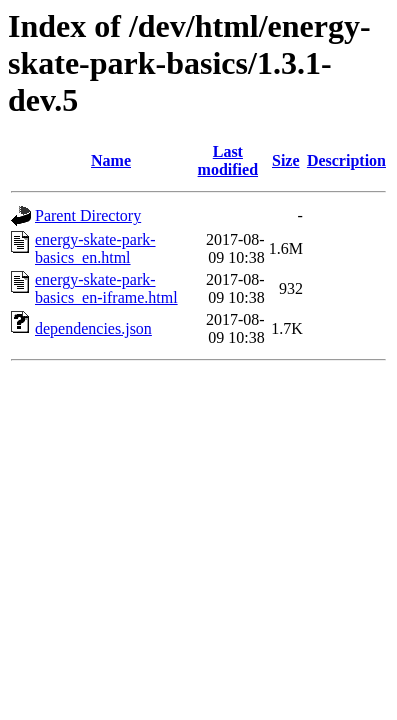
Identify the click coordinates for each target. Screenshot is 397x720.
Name (111, 160)
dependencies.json (93, 328)
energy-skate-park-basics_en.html (95, 248)
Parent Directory (88, 215)
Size (286, 160)
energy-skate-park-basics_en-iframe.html (106, 288)
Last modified (228, 160)
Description (346, 160)
